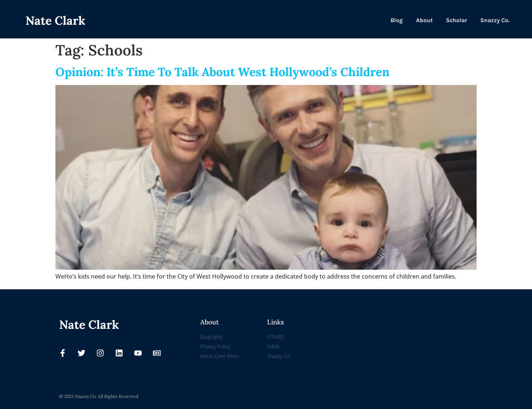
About (424, 20)
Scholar (456, 20)
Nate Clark (55, 21)
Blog (397, 20)
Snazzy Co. (495, 20)
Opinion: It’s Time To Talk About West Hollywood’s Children (222, 72)
